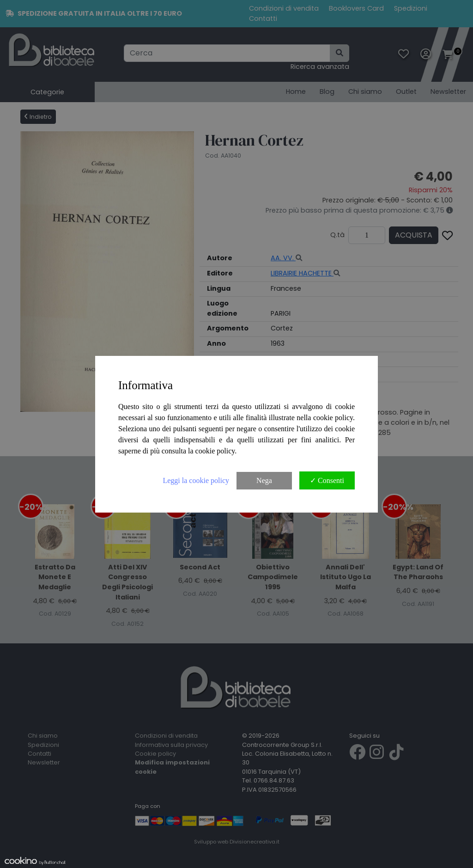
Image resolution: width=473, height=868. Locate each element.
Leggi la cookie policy (196, 480)
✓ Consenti (327, 480)
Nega (264, 480)
